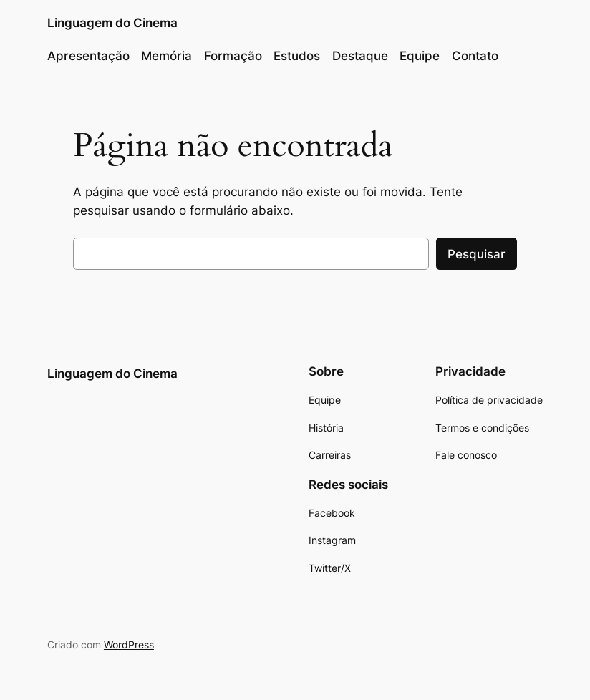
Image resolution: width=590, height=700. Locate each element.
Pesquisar (477, 254)
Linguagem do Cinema (112, 23)
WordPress (129, 645)
